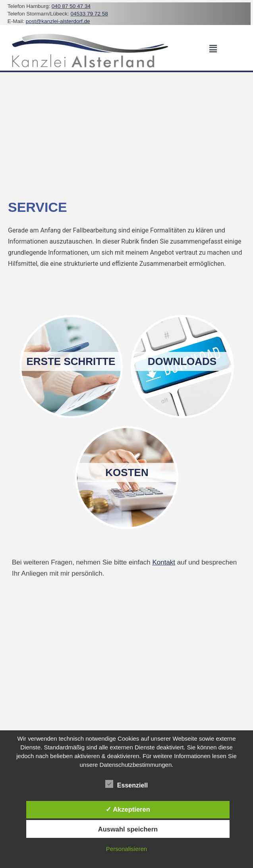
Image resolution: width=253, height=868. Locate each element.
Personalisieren (126, 849)
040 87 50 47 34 (71, 6)
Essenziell (126, 784)
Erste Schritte (71, 361)
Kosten (127, 472)
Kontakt (164, 562)
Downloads (182, 361)
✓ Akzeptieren (128, 809)
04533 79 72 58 (89, 14)
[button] (213, 49)
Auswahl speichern (128, 829)
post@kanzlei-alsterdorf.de (58, 21)
